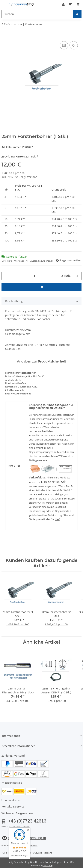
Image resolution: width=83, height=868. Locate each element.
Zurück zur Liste (13, 24)
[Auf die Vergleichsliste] (64, 45)
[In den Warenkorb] (4, 36)
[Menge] (34, 276)
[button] (63, 4)
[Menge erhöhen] (77, 276)
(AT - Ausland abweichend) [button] (39, 261)
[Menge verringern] (6, 276)
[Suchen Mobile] (37, 14)
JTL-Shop (48, 865)
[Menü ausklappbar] (3, 2)
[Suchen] (77, 14)
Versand (32, 177)
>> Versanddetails (11, 800)
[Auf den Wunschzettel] (74, 45)
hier (57, 519)
